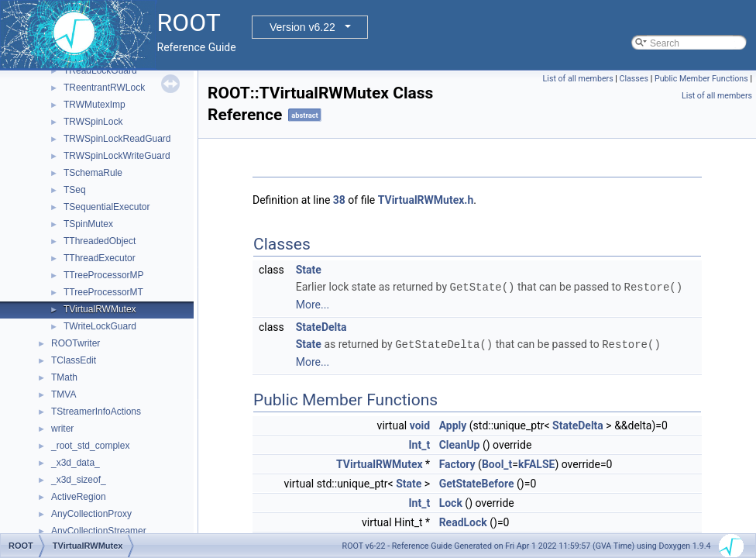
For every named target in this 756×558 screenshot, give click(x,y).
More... (313, 304)
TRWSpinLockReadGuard (117, 139)
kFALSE (536, 463)
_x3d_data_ (76, 463)
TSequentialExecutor (107, 207)
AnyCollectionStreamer (99, 531)
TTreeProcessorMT (103, 292)
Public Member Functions (701, 79)
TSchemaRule (93, 173)
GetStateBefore (477, 482)
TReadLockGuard (100, 71)
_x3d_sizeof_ (79, 480)
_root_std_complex (90, 446)
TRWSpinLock (93, 122)
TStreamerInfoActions (96, 412)
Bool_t (497, 463)
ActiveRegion (79, 497)
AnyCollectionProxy (91, 514)
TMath (64, 377)
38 (339, 200)
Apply (453, 424)
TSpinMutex (88, 224)
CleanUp (460, 443)
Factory (457, 463)
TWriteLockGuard (100, 326)
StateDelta (321, 326)
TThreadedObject (100, 241)
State (309, 270)
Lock (451, 501)
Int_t (419, 443)
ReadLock (463, 521)
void (420, 424)
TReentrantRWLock (104, 88)
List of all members (578, 79)
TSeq (75, 190)
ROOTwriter (76, 343)
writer (62, 429)
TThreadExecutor (100, 258)
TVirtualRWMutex (100, 309)
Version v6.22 (302, 27)
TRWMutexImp (94, 105)
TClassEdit (74, 360)
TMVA (64, 394)
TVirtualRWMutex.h (426, 200)
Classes (634, 79)
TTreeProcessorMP (104, 275)
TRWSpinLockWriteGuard (117, 156)
